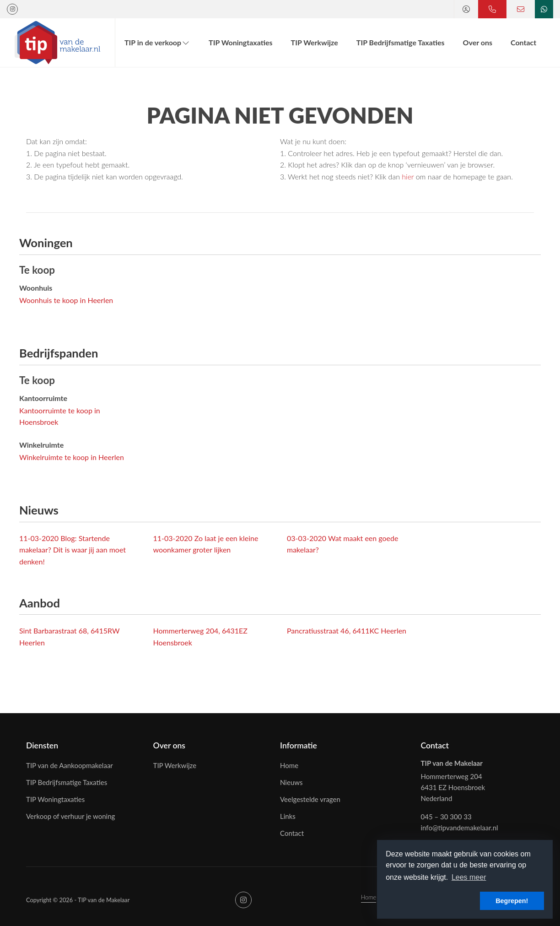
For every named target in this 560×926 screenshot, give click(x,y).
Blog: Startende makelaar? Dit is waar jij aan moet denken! (73, 550)
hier (408, 176)
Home (369, 897)
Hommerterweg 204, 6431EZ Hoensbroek (200, 636)
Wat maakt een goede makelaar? (342, 544)
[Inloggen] (466, 9)
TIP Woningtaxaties (240, 42)
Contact (523, 42)
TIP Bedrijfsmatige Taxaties (401, 42)
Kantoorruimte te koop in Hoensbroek (60, 416)
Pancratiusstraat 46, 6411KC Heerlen (347, 631)
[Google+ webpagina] (12, 9)
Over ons (478, 42)
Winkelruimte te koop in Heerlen (72, 457)
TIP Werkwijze (315, 42)
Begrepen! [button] (512, 901)
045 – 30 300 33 (446, 817)
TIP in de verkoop (157, 42)
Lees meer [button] (469, 877)
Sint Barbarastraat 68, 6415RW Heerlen (69, 636)
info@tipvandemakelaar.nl (460, 828)
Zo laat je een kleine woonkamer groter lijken (206, 544)
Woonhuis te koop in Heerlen (66, 300)
